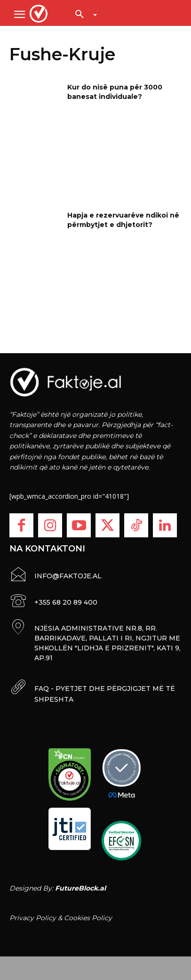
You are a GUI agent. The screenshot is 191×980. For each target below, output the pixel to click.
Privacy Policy (33, 918)
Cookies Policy (88, 918)
